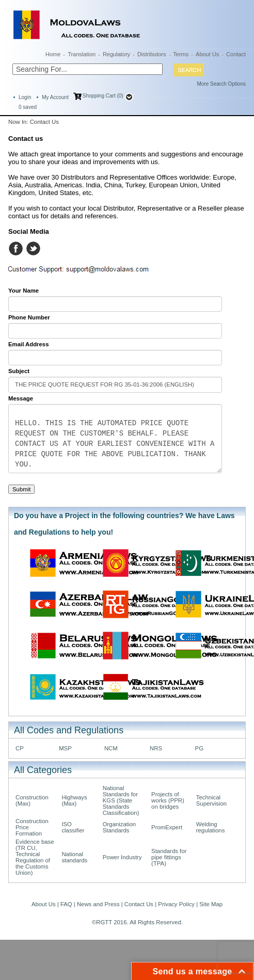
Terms (181, 54)
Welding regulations (211, 827)
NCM (111, 748)
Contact (236, 54)
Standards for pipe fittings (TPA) (169, 857)
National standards (74, 857)
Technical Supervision (211, 800)
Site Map (211, 904)
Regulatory (116, 54)
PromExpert (167, 827)
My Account (55, 97)
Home (53, 54)
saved (28, 107)
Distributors (152, 54)
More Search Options (222, 84)
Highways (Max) (74, 800)
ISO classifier (73, 827)
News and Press (98, 904)
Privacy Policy (176, 904)
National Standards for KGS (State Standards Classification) (121, 800)
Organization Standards (119, 827)
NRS (156, 748)
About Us (207, 54)
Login (25, 97)
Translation (82, 54)
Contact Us (139, 904)
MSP (65, 748)
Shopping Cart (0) (103, 96)
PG (199, 748)
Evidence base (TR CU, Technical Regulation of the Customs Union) (35, 857)
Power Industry (122, 857)
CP (20, 748)
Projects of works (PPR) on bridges (168, 800)
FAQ (66, 904)
